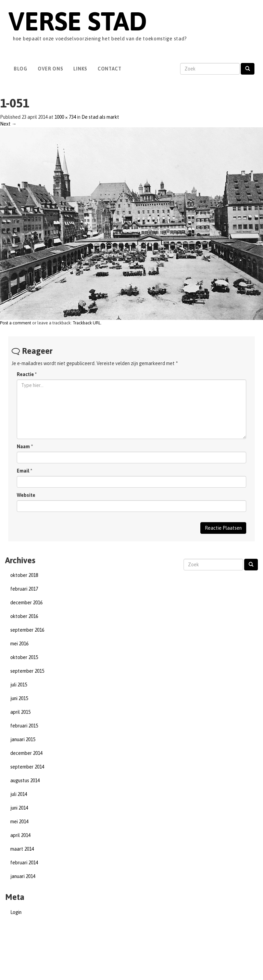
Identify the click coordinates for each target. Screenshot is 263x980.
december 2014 (26, 753)
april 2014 (20, 835)
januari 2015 (23, 739)
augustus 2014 (25, 781)
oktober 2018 (24, 575)
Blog (21, 69)
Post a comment (16, 323)
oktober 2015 (24, 657)
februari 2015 (24, 726)
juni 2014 (19, 808)
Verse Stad (78, 21)
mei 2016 (19, 644)
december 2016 (26, 603)
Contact (110, 69)
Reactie (27, 374)
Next (8, 124)
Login (16, 912)
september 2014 (27, 767)
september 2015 (27, 671)
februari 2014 (24, 863)
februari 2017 (24, 589)
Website (26, 495)
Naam (23, 447)
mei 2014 (19, 822)
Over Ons (51, 69)
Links (80, 69)
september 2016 (27, 630)
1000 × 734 (65, 117)
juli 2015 (19, 685)
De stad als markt (100, 117)
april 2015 (20, 712)
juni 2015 (19, 698)
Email (23, 471)
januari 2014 (23, 876)
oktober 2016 (24, 616)
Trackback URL (87, 323)
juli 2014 (19, 794)
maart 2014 (22, 849)
